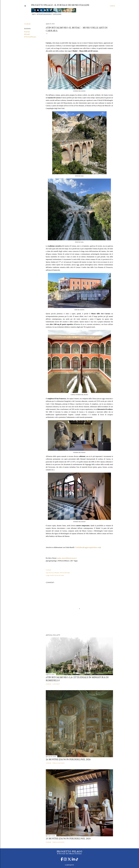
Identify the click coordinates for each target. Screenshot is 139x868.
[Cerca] (112, 6)
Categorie (56, 14)
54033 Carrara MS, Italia (57, 575)
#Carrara (27, 32)
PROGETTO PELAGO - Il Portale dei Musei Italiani (60, 5)
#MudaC (27, 34)
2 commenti (56, 684)
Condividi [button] (27, 24)
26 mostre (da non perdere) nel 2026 (68, 759)
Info (33, 14)
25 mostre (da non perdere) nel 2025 (68, 838)
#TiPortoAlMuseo (44, 14)
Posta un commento (59, 763)
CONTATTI (69, 865)
